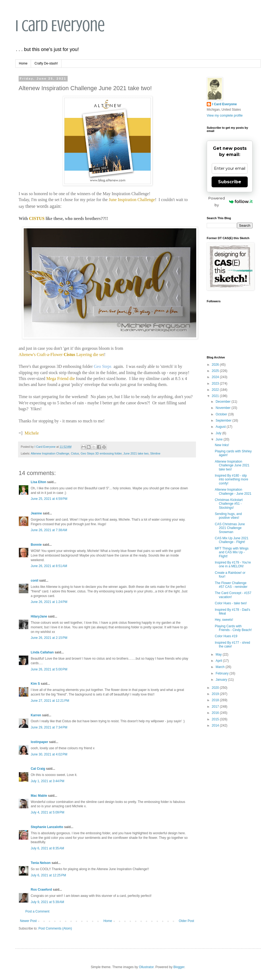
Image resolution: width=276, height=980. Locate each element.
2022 (216, 390)
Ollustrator (146, 967)
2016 (216, 713)
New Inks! (222, 445)
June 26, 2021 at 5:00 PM (49, 669)
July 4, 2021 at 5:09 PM (47, 812)
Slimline (155, 453)
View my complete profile (225, 116)
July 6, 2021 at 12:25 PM (48, 875)
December (224, 402)
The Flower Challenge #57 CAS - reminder (231, 585)
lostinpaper (39, 742)
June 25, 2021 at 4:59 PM (49, 499)
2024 (216, 377)
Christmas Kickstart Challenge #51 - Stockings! (229, 504)
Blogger (179, 967)
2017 (216, 707)
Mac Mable (39, 796)
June (220, 439)
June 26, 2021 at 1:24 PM (49, 602)
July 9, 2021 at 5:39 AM (47, 902)
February (222, 673)
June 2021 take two (136, 453)
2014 (216, 725)
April (219, 661)
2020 (216, 688)
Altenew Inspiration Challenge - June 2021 (233, 491)
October (222, 414)
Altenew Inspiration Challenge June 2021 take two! (232, 465)
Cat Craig (38, 769)
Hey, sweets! (224, 620)
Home (23, 63)
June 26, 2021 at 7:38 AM (49, 530)
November (224, 408)
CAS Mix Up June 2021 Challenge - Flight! (232, 540)
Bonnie (36, 545)
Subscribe (230, 182)
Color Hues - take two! (231, 603)
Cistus (75, 453)
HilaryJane (39, 616)
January (222, 680)
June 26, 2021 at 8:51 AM (49, 566)
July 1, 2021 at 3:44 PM (47, 781)
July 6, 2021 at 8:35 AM (47, 848)
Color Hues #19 (226, 636)
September (224, 421)
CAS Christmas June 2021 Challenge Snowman (230, 528)
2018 (216, 700)
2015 (216, 719)
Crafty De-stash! (46, 63)
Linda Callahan (42, 652)
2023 (216, 384)
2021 (216, 396)
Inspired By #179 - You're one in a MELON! (233, 564)
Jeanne (36, 513)
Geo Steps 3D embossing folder (101, 453)
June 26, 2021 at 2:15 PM (49, 638)
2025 (216, 371)
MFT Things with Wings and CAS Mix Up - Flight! (232, 552)
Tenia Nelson (41, 863)
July (219, 433)
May (219, 655)
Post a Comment (37, 911)
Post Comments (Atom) (55, 928)
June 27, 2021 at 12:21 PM (50, 701)
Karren (36, 715)
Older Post (186, 921)
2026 (216, 365)
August (221, 427)
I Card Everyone (60, 26)
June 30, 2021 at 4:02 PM (49, 754)
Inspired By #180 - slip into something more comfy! (232, 479)
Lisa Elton (38, 482)
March (221, 667)
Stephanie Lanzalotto (47, 827)
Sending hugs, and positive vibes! (228, 516)
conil (34, 581)
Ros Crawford (41, 890)
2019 (216, 694)
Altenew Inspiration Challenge (50, 453)
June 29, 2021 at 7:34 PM (49, 727)
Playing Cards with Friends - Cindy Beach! (233, 628)
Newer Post (28, 921)
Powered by (230, 201)
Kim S (35, 684)
